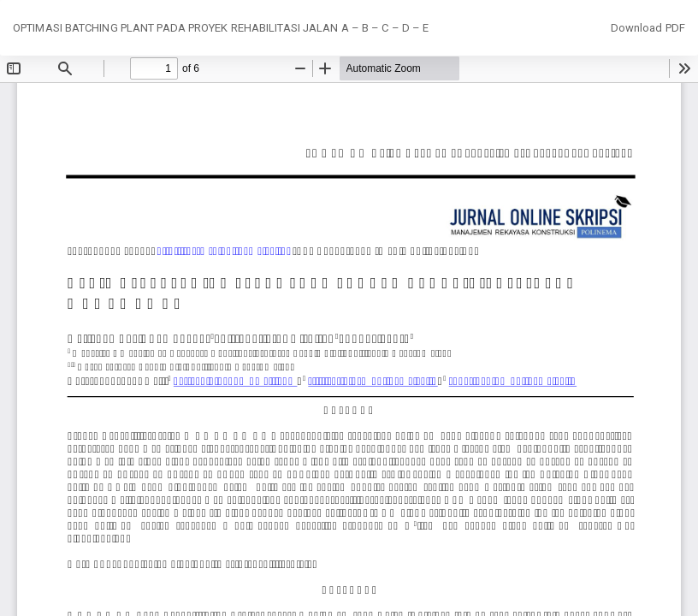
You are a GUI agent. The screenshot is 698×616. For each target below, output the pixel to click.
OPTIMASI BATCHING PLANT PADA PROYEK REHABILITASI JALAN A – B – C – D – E (221, 28)
